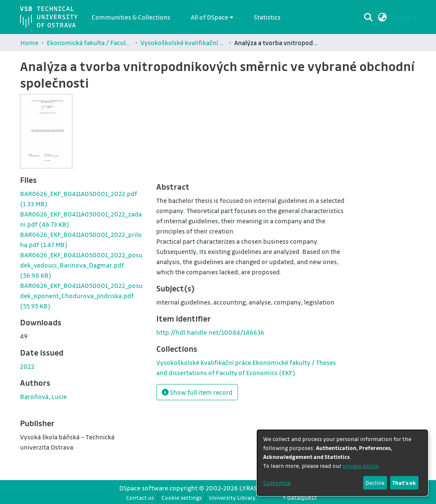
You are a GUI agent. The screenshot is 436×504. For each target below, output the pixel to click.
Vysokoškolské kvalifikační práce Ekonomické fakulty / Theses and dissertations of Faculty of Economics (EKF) (183, 43)
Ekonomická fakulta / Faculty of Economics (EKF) (89, 43)
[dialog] (342, 463)
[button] (383, 17)
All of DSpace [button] (209, 17)
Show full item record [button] (197, 392)
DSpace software (144, 488)
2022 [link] (27, 366)
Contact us (140, 497)
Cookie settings (182, 497)
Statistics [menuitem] (267, 17)
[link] (81, 265)
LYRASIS (251, 488)
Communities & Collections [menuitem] (131, 17)
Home (29, 43)
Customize (277, 483)
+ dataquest (300, 497)
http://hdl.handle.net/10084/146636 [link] (210, 332)
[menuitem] (212, 17)
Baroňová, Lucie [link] (43, 396)
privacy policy (361, 466)
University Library (232, 497)
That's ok (404, 483)
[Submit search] (369, 17)
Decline (375, 483)
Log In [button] (401, 17)
